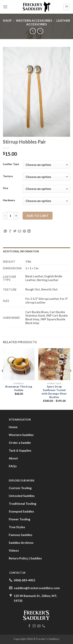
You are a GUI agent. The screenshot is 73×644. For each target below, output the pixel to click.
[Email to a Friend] (19, 231)
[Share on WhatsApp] (5, 231)
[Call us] (44, 626)
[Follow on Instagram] (34, 626)
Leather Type (11, 164)
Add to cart (37, 216)
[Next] (70, 379)
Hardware (9, 200)
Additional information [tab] (21, 251)
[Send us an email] (39, 626)
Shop (7, 20)
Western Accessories (34, 20)
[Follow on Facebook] (29, 626)
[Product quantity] (11, 216)
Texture (8, 176)
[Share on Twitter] (15, 231)
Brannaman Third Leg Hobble (19, 388)
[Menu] (5, 7)
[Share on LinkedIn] (29, 231)
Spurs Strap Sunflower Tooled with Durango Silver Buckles (54, 392)
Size (6, 188)
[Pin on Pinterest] (24, 231)
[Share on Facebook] (10, 231)
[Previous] (3, 379)
